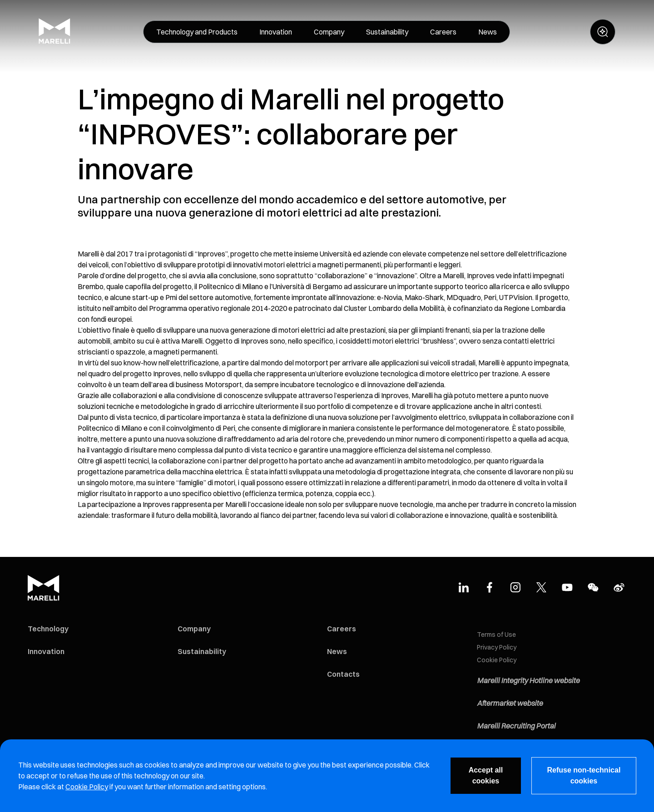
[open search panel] (603, 32)
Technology (48, 629)
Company (194, 629)
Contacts (343, 674)
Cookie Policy (497, 660)
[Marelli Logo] (54, 41)
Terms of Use (496, 635)
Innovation (46, 651)
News (337, 651)
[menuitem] (197, 32)
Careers (342, 629)
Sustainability (202, 651)
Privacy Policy (497, 647)
